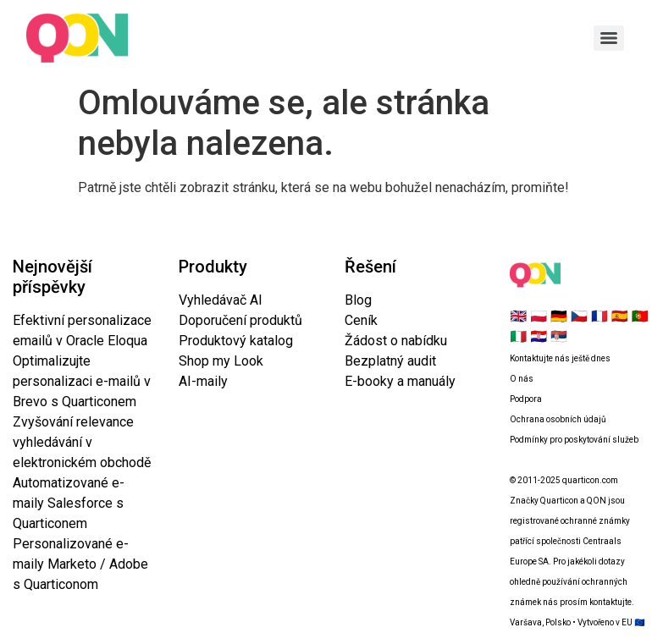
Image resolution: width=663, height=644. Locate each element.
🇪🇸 (620, 316)
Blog (358, 300)
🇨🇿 (579, 316)
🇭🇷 (539, 336)
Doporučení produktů (240, 320)
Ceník (361, 320)
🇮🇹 (518, 336)
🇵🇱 (539, 316)
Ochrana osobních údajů (558, 419)
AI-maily (203, 381)
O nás (522, 379)
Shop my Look (221, 361)
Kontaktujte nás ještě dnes (560, 358)
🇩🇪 (559, 316)
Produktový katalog (236, 341)
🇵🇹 (640, 316)
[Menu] (609, 38)
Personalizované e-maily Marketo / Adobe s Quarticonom (80, 564)
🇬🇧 (518, 316)
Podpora (526, 399)
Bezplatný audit (390, 361)
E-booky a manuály (400, 381)
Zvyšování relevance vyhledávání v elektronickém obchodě (82, 442)
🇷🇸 (559, 336)
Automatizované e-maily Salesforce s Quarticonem (69, 503)
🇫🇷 (599, 316)
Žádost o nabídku (396, 341)
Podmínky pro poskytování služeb (574, 440)
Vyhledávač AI (221, 300)
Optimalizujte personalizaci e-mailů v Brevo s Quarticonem (82, 381)
